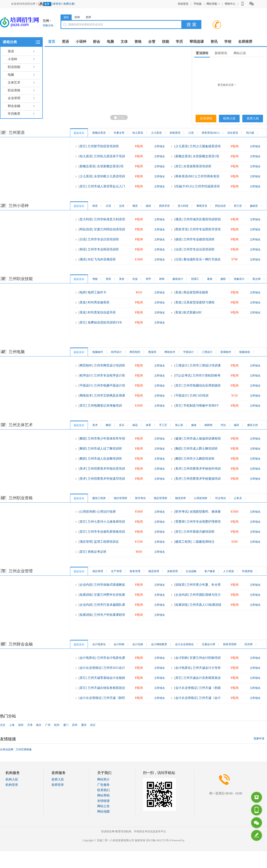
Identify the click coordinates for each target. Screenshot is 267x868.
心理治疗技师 (106, 512)
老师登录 (58, 785)
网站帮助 (103, 795)
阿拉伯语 (220, 206)
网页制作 (135, 352)
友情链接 (103, 801)
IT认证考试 (183, 376)
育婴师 (180, 522)
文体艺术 (14, 83)
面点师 (257, 279)
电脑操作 (98, 352)
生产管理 (116, 571)
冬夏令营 (119, 133)
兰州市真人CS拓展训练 (205, 605)
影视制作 (226, 352)
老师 (88, 17)
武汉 (93, 725)
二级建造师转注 (204, 542)
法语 (122, 206)
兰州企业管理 (21, 571)
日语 (108, 206)
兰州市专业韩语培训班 (103, 249)
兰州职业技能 (21, 279)
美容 (108, 279)
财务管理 (135, 571)
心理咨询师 (200, 498)
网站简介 (103, 779)
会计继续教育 (159, 644)
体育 (148, 425)
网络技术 (170, 352)
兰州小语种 (19, 206)
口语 (191, 133)
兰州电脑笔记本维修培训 (105, 406)
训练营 (180, 585)
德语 (148, 206)
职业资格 (14, 90)
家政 (210, 279)
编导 (237, 425)
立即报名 (160, 146)
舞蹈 (108, 425)
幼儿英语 (138, 133)
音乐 (122, 425)
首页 (52, 42)
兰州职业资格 (21, 498)
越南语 (254, 206)
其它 (83, 146)
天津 (30, 725)
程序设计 (116, 352)
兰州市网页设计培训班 (109, 365)
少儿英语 (156, 133)
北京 (3, 725)
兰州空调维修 (24, 749)
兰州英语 (17, 133)
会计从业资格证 (184, 644)
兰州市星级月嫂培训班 (199, 532)
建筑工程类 (99, 498)
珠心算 (179, 425)
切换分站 (48, 25)
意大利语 (183, 206)
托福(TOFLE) (184, 186)
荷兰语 (238, 206)
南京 (39, 725)
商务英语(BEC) (211, 133)
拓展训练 (86, 595)
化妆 (135, 279)
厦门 (66, 725)
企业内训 (86, 585)
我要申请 (259, 739)
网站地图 (103, 812)
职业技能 (14, 67)
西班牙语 (164, 206)
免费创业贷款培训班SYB (105, 322)
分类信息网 (7, 749)
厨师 (162, 279)
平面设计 (188, 352)
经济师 (249, 644)
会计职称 (119, 644)
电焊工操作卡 (97, 292)
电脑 (11, 75)
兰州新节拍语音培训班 (103, 146)
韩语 (95, 206)
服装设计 (178, 279)
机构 (77, 17)
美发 (122, 279)
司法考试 (220, 498)
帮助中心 (230, 4)
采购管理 (172, 571)
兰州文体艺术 (21, 425)
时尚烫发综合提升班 (102, 312)
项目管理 (86, 542)
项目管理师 (120, 498)
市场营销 (247, 571)
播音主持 (253, 425)
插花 (135, 425)
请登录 (57, 4)
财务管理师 (230, 644)
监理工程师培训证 (106, 542)
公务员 (238, 498)
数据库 (152, 352)
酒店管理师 (160, 498)
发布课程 (206, 118)
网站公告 (103, 806)
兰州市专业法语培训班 (199, 249)
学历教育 (14, 114)
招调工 (195, 279)
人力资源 (229, 571)
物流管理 (180, 498)
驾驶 (95, 279)
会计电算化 (99, 644)
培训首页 (183, 4)
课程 (66, 17)
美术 (95, 425)
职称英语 (175, 133)
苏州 (75, 725)
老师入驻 (253, 118)
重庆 (84, 725)
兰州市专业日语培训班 (103, 239)
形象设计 (239, 279)
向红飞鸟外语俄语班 (102, 259)
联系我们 (103, 790)
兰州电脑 (17, 352)
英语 (11, 51)
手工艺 (163, 425)
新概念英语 (99, 133)
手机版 (198, 4)
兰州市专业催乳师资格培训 (106, 532)
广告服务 (103, 785)
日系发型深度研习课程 (199, 302)
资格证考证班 (97, 552)
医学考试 (140, 498)
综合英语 (233, 133)
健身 (194, 425)
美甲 (148, 279)
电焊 (83, 292)
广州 (48, 725)
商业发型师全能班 (196, 292)
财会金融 (14, 106)
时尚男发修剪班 (99, 302)
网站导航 (213, 4)
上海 (12, 725)
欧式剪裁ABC (193, 312)
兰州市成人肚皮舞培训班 (105, 459)
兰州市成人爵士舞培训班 (200, 449)
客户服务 (210, 571)
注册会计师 (208, 644)
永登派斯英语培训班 (197, 166)
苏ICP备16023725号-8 (159, 840)
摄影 (223, 279)
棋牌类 (208, 425)
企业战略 (191, 571)
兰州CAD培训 (199, 396)
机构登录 (12, 785)
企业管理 (14, 98)
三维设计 (207, 352)
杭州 (57, 725)
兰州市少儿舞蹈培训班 (199, 459)
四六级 (250, 133)
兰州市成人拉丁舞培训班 (105, 449)
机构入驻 (229, 118)
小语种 (12, 59)
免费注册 (69, 4)
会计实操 (138, 644)
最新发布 (79, 133)
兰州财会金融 (21, 644)
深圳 (21, 725)
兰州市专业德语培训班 (199, 239)
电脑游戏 (245, 352)
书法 (223, 425)
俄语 (135, 206)
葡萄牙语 (202, 206)
